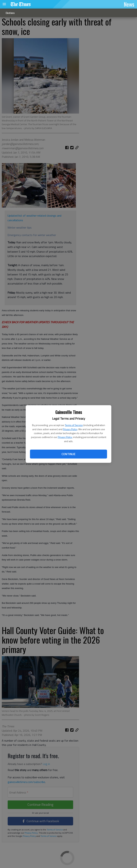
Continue (68, 454)
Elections (10, 13)
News (129, 4)
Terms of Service (74, 425)
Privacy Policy (70, 429)
